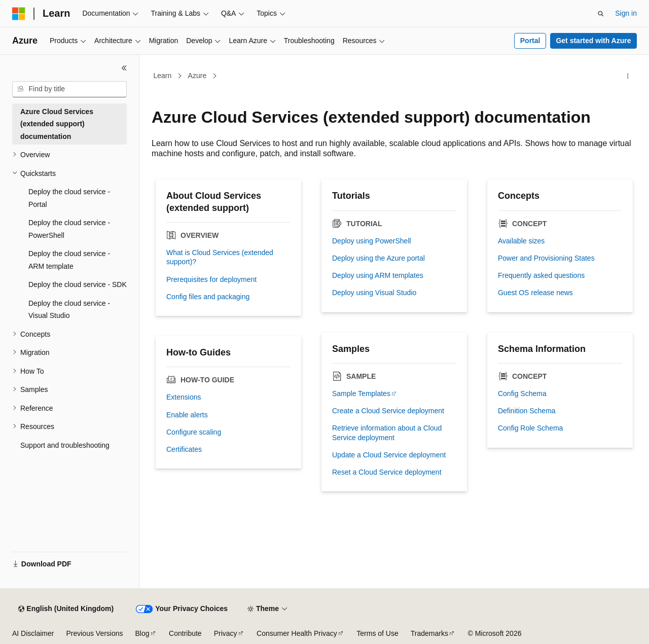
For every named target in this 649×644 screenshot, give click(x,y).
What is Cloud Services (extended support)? (220, 257)
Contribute (185, 633)
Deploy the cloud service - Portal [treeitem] (69, 198)
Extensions (184, 397)
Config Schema (522, 393)
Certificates (184, 449)
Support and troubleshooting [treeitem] (65, 445)
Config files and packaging (208, 297)
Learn (163, 76)
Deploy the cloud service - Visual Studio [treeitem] (69, 310)
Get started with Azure (593, 41)
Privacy (226, 633)
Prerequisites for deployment (211, 279)
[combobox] (69, 89)
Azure (197, 76)
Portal (530, 41)
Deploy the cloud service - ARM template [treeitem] (69, 260)
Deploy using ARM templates (378, 275)
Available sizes (521, 241)
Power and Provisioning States (546, 258)
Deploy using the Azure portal (378, 258)
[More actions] (628, 76)
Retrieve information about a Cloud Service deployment (387, 433)
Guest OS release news (535, 293)
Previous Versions (94, 633)
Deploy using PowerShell (372, 241)
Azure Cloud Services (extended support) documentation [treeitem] (57, 124)
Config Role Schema (530, 428)
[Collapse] (124, 68)
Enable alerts (187, 415)
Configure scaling (194, 432)
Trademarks (429, 633)
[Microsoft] (19, 14)
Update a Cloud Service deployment (389, 455)
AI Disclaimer (33, 633)
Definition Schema (527, 411)
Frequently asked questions (541, 275)
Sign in (626, 13)
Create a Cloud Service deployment (388, 411)
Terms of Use (377, 633)
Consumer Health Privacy (297, 633)
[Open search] (601, 14)
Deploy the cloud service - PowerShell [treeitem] (69, 229)
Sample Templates (361, 393)
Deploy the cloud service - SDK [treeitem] (78, 284)
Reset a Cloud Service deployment (387, 472)
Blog (142, 633)
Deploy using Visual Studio (374, 293)
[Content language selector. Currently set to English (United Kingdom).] (66, 609)
